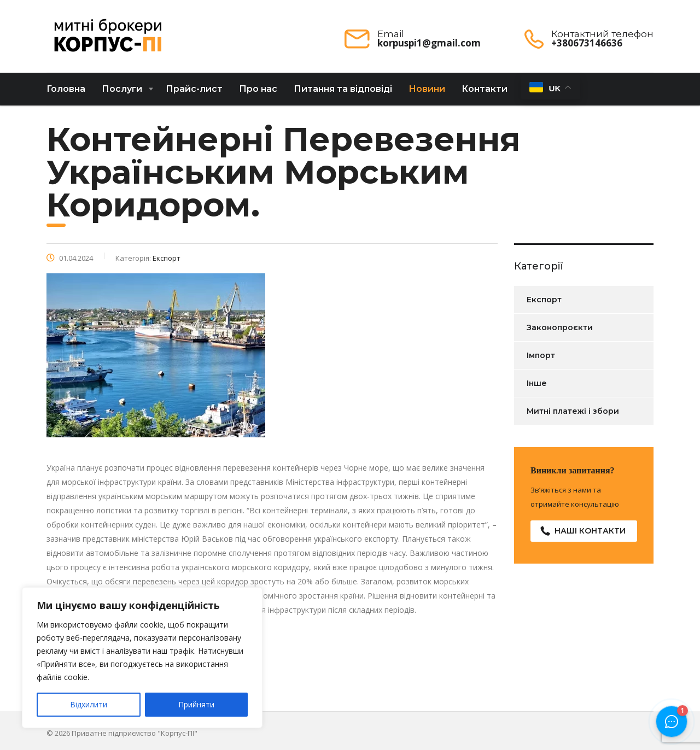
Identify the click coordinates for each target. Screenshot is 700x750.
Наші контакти (583, 535)
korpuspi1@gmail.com (429, 43)
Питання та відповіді (343, 93)
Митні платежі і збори (573, 415)
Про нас (258, 93)
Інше (537, 388)
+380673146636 (587, 43)
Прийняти (196, 704)
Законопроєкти (560, 332)
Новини (427, 93)
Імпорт (541, 360)
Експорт (544, 304)
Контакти (485, 93)
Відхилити (89, 704)
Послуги (122, 93)
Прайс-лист (194, 93)
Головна (66, 93)
